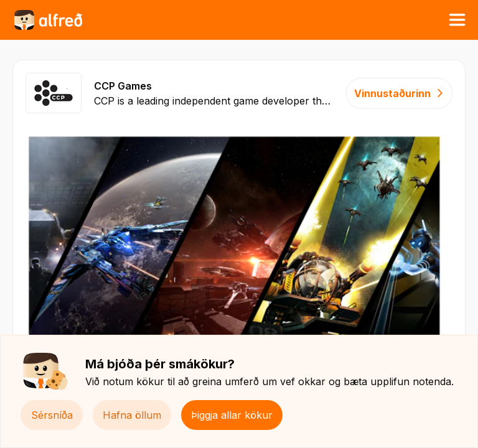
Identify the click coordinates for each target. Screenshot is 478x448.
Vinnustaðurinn (399, 93)
